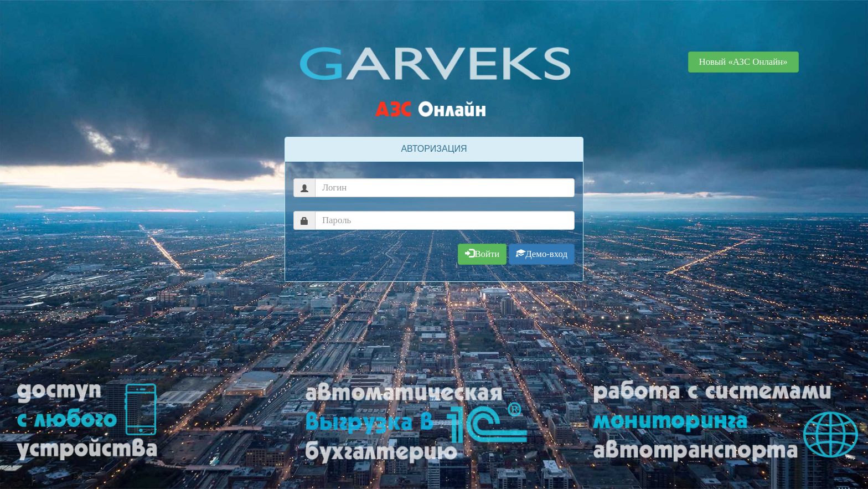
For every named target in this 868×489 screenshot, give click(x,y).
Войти (482, 254)
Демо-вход (542, 254)
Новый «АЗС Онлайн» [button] (743, 62)
